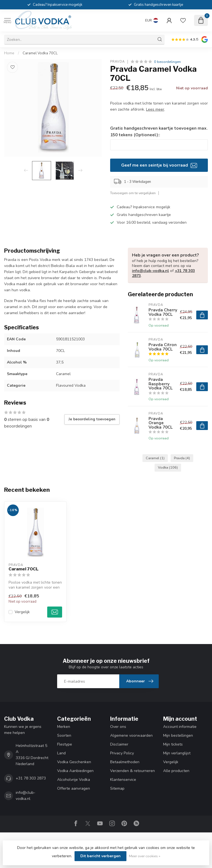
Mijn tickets (173, 744)
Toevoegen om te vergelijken (133, 193)
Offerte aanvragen (74, 788)
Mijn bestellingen (178, 735)
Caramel (155, 458)
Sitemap (117, 788)
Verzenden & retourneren (132, 771)
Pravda (117, 62)
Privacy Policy (122, 753)
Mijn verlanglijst (177, 753)
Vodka (168, 467)
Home (9, 53)
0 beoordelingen (167, 62)
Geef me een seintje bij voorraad (159, 165)
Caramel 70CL (24, 569)
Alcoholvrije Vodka (74, 780)
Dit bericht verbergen (100, 856)
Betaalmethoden (125, 762)
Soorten (64, 735)
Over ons (118, 727)
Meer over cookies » (145, 856)
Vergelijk (22, 612)
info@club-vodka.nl (150, 271)
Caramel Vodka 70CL (40, 53)
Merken (64, 727)
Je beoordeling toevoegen (92, 419)
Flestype (65, 744)
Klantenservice (123, 780)
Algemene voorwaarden (131, 735)
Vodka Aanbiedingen (75, 771)
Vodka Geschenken (74, 762)
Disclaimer (119, 744)
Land (61, 753)
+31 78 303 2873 (31, 778)
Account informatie (180, 727)
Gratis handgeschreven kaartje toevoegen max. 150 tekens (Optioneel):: (159, 131)
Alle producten (176, 771)
